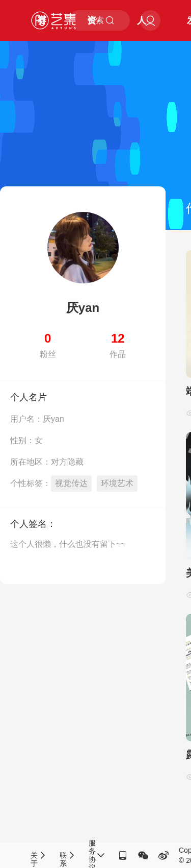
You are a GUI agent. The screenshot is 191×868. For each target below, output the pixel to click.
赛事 (42, 28)
